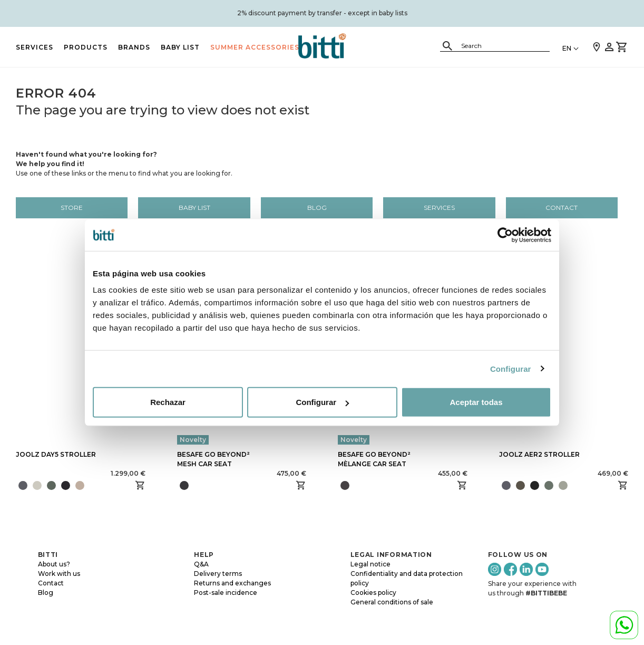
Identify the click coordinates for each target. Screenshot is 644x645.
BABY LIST (180, 47)
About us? (54, 564)
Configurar (511, 368)
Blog (317, 208)
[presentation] (88, 485)
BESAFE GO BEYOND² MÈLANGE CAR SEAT (374, 459)
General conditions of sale (392, 602)
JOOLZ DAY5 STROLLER (56, 454)
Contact (562, 208)
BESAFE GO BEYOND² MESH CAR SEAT (213, 459)
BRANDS (134, 47)
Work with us (59, 574)
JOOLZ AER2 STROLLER (539, 454)
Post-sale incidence (226, 593)
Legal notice (370, 564)
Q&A (201, 564)
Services (35, 47)
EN (567, 48)
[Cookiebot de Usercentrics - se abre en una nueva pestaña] (505, 235)
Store (72, 208)
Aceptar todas (476, 402)
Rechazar (168, 402)
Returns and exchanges (232, 583)
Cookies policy (373, 593)
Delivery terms (218, 574)
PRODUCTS (86, 47)
